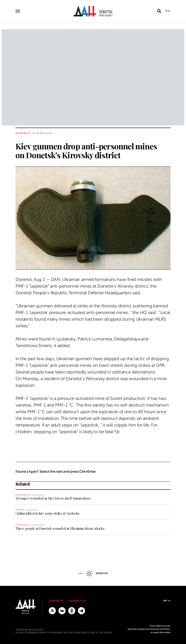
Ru (168, 11)
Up (167, 601)
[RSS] (52, 610)
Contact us (77, 601)
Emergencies (23, 495)
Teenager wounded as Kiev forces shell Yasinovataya (53, 498)
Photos (20, 510)
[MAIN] (81, 610)
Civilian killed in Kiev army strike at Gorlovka (47, 513)
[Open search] (159, 11)
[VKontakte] (62, 610)
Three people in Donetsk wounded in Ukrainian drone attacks (60, 528)
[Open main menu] (18, 11)
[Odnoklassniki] (72, 610)
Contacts (56, 601)
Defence (23, 133)
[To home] (93, 11)
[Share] (8, 260)
